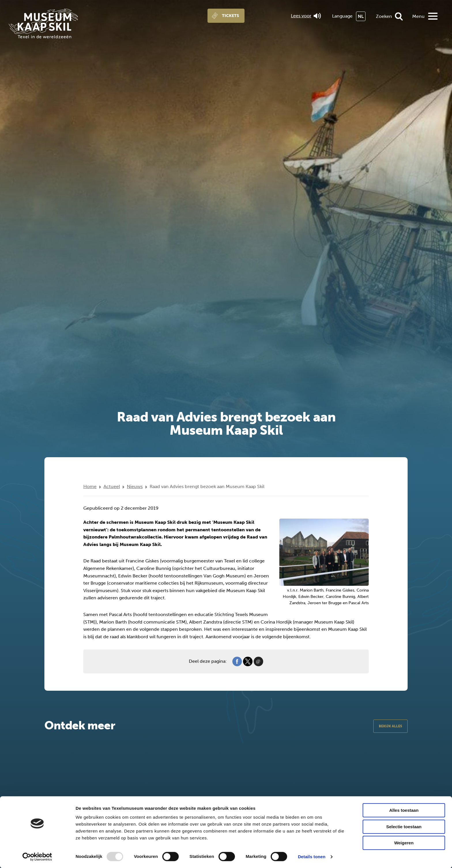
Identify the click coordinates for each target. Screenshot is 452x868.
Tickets (230, 16)
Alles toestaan (404, 810)
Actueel (112, 486)
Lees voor (306, 16)
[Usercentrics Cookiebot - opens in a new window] (37, 857)
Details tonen (311, 857)
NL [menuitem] (361, 16)
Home (90, 486)
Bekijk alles (390, 726)
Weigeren (404, 843)
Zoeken (384, 16)
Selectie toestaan (404, 827)
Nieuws (135, 486)
